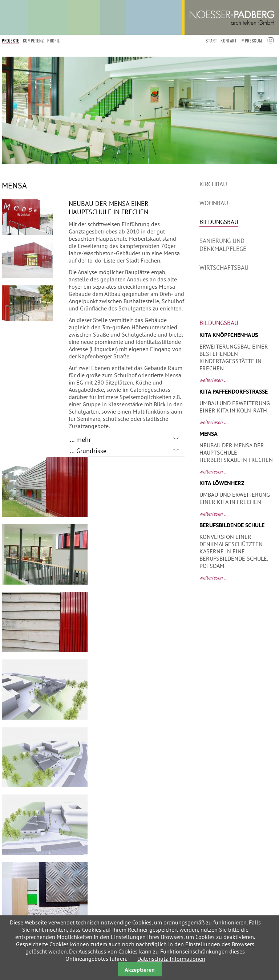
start (211, 40)
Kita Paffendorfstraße (234, 391)
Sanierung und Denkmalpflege (223, 245)
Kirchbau (213, 184)
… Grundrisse (88, 451)
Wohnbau (214, 203)
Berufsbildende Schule (232, 525)
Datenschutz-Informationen (171, 959)
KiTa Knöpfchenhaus (229, 335)
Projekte (11, 40)
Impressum (251, 40)
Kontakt (229, 40)
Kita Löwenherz (222, 483)
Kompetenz (33, 40)
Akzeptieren (140, 969)
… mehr (80, 440)
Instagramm (270, 40)
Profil (54, 40)
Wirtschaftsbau (224, 268)
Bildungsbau (219, 222)
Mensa (209, 434)
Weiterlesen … (214, 380)
